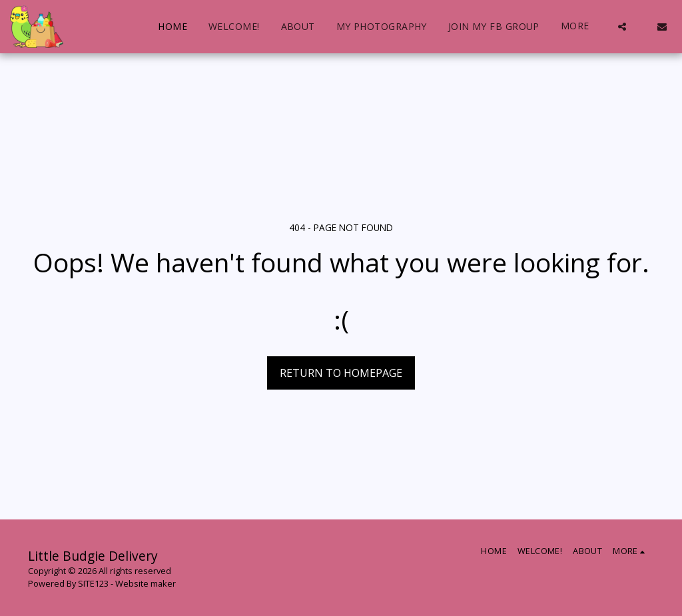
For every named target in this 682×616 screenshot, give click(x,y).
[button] (622, 27)
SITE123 (93, 583)
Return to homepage (341, 373)
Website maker (146, 583)
